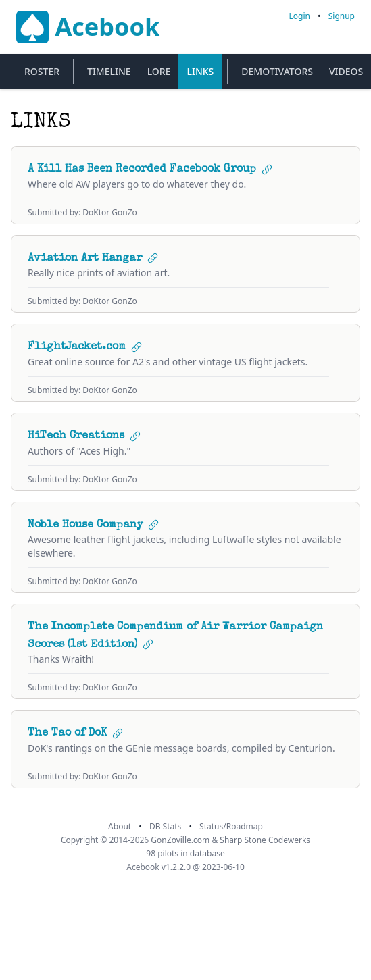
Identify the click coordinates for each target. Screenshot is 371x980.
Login (300, 16)
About (120, 826)
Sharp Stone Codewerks (265, 840)
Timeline (109, 71)
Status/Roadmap (231, 826)
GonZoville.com (180, 840)
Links (200, 71)
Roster (42, 71)
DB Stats (165, 826)
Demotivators (277, 71)
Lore (159, 71)
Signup (342, 16)
